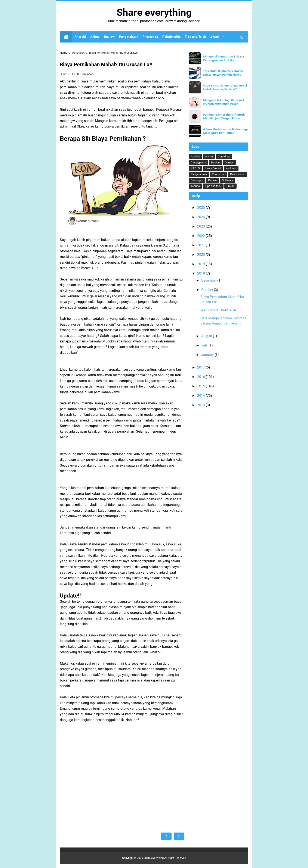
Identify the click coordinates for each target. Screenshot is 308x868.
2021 (201, 245)
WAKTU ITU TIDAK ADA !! (219, 310)
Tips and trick (213, 186)
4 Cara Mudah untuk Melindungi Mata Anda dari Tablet (225, 131)
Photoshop (218, 174)
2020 (201, 255)
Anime (209, 156)
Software (228, 180)
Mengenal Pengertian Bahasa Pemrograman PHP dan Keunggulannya (224, 58)
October (208, 290)
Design (215, 162)
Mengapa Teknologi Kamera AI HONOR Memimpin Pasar (224, 102)
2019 (201, 264)
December (209, 280)
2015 (201, 386)
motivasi (231, 168)
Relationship (238, 174)
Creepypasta (198, 162)
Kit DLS (195, 168)
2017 (201, 367)
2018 (201, 273)
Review (212, 180)
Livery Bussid (213, 168)
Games (229, 162)
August (207, 336)
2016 (201, 377)
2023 (201, 226)
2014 (201, 396)
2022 (201, 236)
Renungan (87, 74)
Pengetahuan (199, 174)
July (205, 345)
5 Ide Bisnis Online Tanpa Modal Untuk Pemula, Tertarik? (225, 87)
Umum (230, 186)
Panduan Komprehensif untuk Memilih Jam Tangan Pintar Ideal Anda (224, 116)
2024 (201, 217)
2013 (201, 405)
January (208, 355)
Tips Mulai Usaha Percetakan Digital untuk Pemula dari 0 (223, 73)
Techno (195, 186)
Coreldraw (224, 156)
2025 (201, 208)
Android (195, 156)
